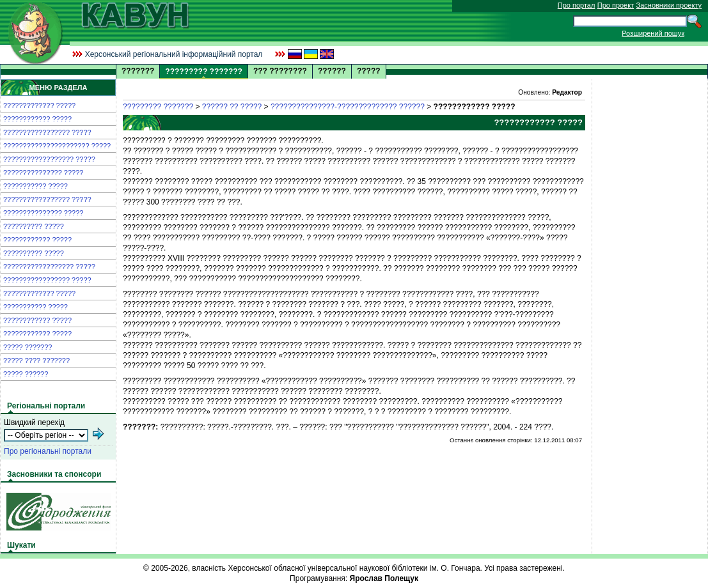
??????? (138, 71)
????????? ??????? (158, 107)
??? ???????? (280, 71)
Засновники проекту (669, 5)
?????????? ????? (34, 226)
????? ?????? (26, 374)
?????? (332, 71)
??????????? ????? (35, 186)
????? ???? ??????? (36, 360)
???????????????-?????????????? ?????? (348, 107)
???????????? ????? (37, 119)
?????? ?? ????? (232, 107)
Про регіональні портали (48, 451)
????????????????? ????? (47, 132)
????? (369, 71)
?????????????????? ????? (49, 159)
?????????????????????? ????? (57, 146)
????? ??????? (28, 347)
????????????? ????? (39, 105)
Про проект (616, 5)
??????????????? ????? (43, 173)
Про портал (577, 5)
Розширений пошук (653, 33)
